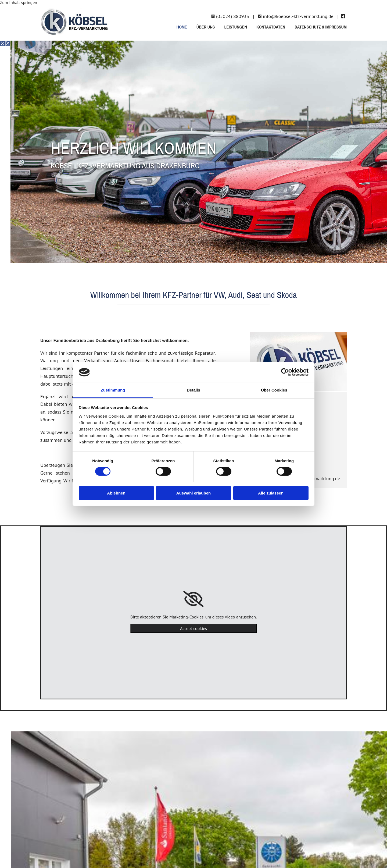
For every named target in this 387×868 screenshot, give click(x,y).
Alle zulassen (271, 493)
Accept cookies (193, 628)
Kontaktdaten (271, 27)
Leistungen (236, 27)
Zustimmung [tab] (113, 390)
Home (182, 27)
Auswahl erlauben (193, 493)
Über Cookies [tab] (274, 390)
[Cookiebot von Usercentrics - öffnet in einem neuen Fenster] (285, 372)
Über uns (206, 27)
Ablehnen (116, 493)
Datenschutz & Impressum (321, 27)
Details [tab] (193, 390)
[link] (193, 599)
